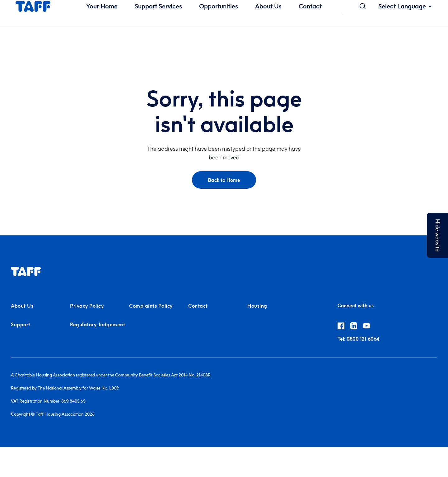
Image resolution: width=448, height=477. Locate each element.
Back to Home (224, 180)
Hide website (438, 235)
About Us (22, 306)
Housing (257, 306)
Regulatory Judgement (98, 324)
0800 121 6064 (358, 339)
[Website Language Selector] (405, 6)
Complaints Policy (151, 306)
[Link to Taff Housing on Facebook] (344, 327)
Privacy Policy (87, 306)
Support (21, 324)
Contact (198, 306)
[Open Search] (363, 6)
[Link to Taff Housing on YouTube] (369, 327)
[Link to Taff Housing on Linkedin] (357, 327)
